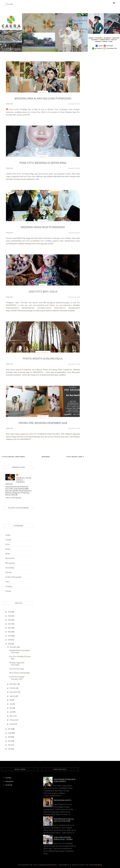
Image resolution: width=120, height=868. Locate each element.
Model (8, 552)
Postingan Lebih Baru (14, 455)
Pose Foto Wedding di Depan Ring (43, 162)
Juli (11, 698)
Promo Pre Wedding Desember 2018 (43, 421)
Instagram (9, 779)
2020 (10, 634)
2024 (10, 618)
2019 (10, 638)
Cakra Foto (9, 103)
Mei (11, 706)
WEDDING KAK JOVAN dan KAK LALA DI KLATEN (64, 818)
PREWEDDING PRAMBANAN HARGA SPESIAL (65, 778)
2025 (10, 614)
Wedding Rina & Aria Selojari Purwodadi (43, 98)
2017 (10, 727)
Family (43, 285)
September (14, 690)
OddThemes (96, 863)
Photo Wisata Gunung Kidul (43, 357)
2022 (10, 626)
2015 (10, 735)
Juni (11, 702)
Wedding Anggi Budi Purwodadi (43, 226)
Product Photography (13, 575)
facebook (9, 783)
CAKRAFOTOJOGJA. (48, 863)
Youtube (9, 776)
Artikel (8, 533)
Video (7, 580)
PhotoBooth (10, 556)
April (12, 710)
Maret (12, 714)
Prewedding (10, 566)
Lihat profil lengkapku (13, 496)
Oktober (13, 686)
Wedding (43, 92)
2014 (10, 739)
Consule (8, 538)
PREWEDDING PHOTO (63, 798)
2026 (10, 610)
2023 (10, 622)
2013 (10, 743)
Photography (43, 351)
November (14, 682)
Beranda (10, 4)
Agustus (13, 694)
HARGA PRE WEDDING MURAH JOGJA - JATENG (63, 836)
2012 (10, 747)
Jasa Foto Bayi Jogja (43, 290)
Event (8, 542)
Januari (12, 722)
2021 (10, 630)
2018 (10, 642)
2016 (10, 731)
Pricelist (43, 415)
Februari (13, 718)
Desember (14, 645)
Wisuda (8, 589)
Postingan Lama (75, 455)
